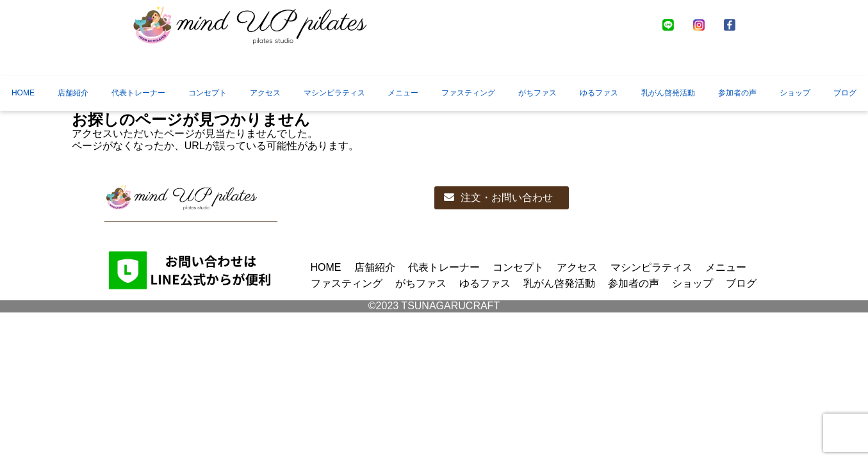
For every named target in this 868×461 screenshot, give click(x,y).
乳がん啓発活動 (668, 93)
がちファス (537, 93)
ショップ (795, 93)
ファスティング (468, 93)
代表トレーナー (138, 93)
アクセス (265, 93)
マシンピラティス (334, 93)
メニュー (403, 93)
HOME (23, 93)
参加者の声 (737, 93)
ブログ (845, 93)
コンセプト (208, 93)
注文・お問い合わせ (498, 198)
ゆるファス (599, 93)
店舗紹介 (73, 93)
